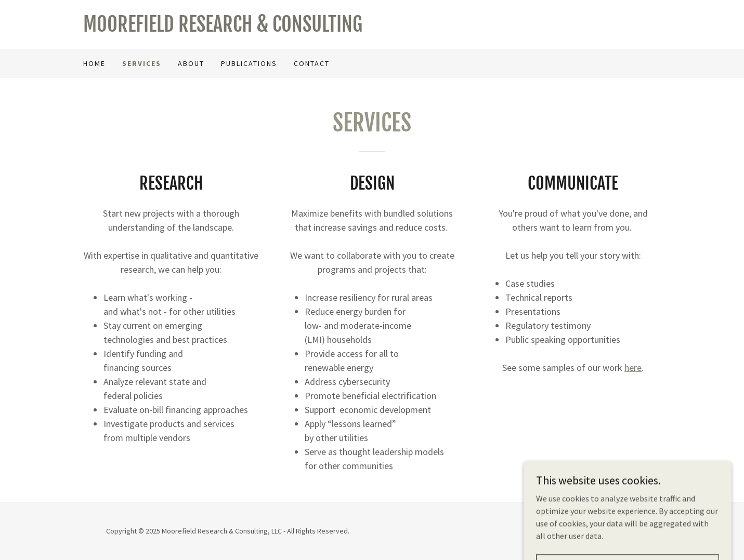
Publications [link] (249, 63)
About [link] (191, 63)
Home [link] (94, 63)
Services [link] (142, 63)
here (633, 368)
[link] (228, 29)
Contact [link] (312, 63)
